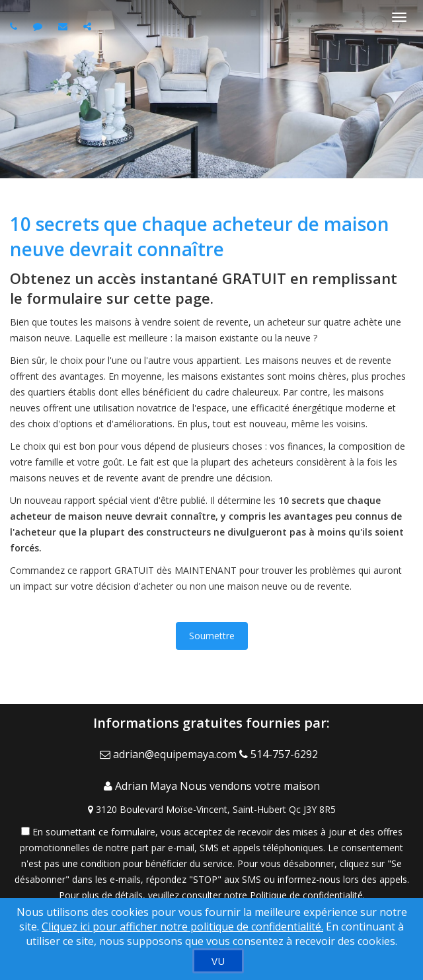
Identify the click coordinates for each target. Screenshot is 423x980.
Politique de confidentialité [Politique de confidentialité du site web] (306, 895)
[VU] (218, 961)
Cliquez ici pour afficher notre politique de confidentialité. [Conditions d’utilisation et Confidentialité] (182, 927)
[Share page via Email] (89, 26)
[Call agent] (15, 26)
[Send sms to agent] (39, 26)
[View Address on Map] (211, 810)
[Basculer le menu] (399, 17)
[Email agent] (64, 26)
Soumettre (212, 636)
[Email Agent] (170, 754)
